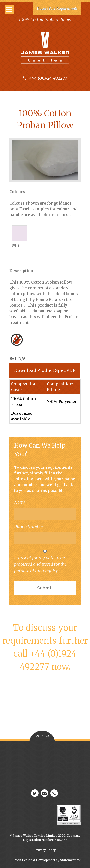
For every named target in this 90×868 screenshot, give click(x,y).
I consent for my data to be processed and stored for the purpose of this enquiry (45, 561)
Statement (68, 860)
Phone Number (29, 527)
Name (20, 502)
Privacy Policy (45, 850)
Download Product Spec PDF (45, 370)
